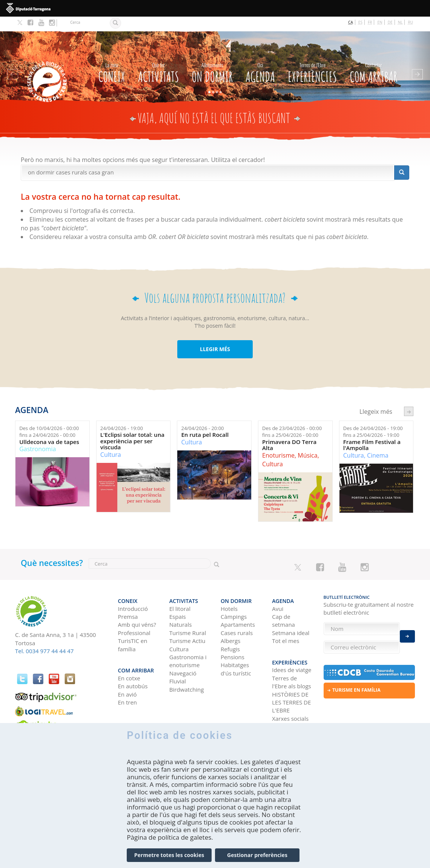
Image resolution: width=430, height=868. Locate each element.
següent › (409, 397)
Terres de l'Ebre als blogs (291, 659)
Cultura (111, 440)
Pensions (233, 638)
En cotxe (129, 655)
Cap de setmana (283, 602)
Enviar (407, 632)
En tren (128, 679)
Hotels (229, 589)
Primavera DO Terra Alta (289, 430)
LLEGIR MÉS (215, 334)
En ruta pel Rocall (205, 420)
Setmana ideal (291, 614)
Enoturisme (278, 441)
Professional (134, 614)
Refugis (230, 630)
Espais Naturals (181, 602)
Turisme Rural (188, 614)
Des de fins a (49, 417)
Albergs (230, 622)
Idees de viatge (292, 647)
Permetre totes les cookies (169, 860)
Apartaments (238, 606)
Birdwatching (187, 671)
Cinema (378, 441)
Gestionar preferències (257, 860)
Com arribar (374, 56)
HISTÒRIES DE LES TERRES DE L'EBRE (291, 679)
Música (307, 441)
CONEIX (112, 56)
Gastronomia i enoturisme (188, 642)
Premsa (128, 598)
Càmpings (234, 598)
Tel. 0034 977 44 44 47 (44, 636)
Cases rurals (237, 614)
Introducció (133, 589)
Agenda (260, 56)
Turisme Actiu (187, 622)
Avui (278, 589)
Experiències (312, 56)
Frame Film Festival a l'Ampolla (372, 430)
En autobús (133, 663)
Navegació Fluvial (183, 658)
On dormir (212, 56)
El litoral (180, 589)
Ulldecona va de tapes (49, 427)
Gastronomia (38, 434)
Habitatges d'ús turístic (236, 650)
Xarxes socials (290, 695)
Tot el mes (286, 622)
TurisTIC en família (133, 626)
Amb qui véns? (137, 606)
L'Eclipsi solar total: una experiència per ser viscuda (132, 426)
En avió (127, 671)
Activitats (158, 56)
